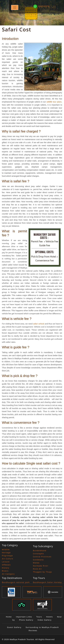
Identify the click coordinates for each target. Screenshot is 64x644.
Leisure (6, 562)
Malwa (36, 563)
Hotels (49, 617)
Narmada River (41, 566)
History (6, 568)
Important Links (24, 617)
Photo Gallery (26, 620)
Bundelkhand (40, 551)
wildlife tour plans (54, 102)
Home (9, 617)
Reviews (33, 631)
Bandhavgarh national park (16, 582)
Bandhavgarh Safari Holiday (47, 582)
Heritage (6, 553)
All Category (8, 574)
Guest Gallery (14, 627)
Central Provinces (42, 557)
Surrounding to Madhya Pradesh (42, 627)
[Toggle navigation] (15, 8)
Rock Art (37, 569)
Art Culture (8, 559)
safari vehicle (39, 324)
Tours (39, 617)
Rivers (5, 571)
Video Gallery (45, 620)
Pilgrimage (7, 556)
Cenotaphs (38, 554)
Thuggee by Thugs (42, 572)
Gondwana (38, 560)
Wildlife (6, 550)
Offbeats (6, 565)
